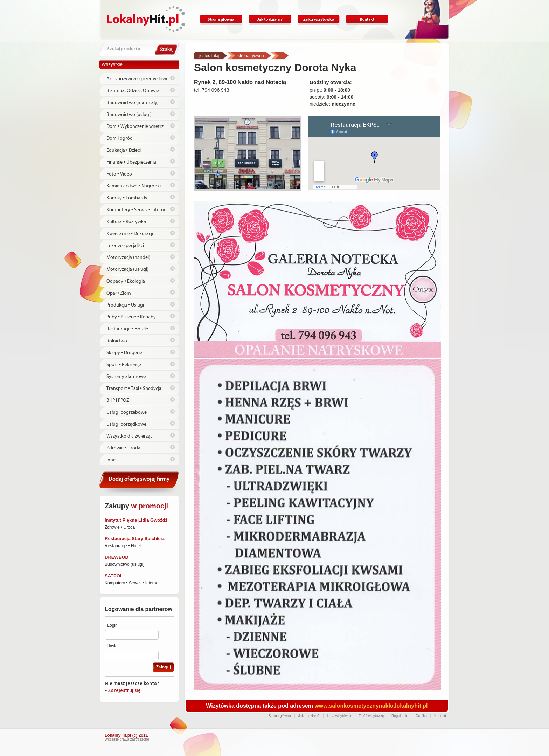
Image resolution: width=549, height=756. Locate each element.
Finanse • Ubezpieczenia (131, 162)
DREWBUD (117, 557)
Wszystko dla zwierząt (129, 436)
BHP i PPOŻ (118, 400)
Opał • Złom (119, 293)
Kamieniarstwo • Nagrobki (134, 186)
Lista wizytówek (339, 716)
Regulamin (400, 716)
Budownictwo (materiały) (133, 103)
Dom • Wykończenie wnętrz (135, 126)
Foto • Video (119, 174)
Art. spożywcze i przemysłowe (137, 79)
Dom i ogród (120, 138)
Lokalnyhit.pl (146, 19)
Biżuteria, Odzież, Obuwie (133, 91)
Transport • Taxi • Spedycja (134, 389)
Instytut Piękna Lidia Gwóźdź (136, 520)
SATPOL (114, 576)
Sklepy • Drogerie (124, 353)
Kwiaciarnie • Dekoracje (130, 234)
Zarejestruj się (124, 691)
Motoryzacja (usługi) (127, 269)
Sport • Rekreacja (124, 365)
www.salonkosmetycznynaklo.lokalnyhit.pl (371, 706)
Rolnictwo (117, 341)
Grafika (421, 716)
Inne (111, 460)
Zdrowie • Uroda (123, 448)
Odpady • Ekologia (126, 281)
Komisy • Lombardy (127, 198)
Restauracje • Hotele (127, 329)
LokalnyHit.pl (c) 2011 (126, 735)
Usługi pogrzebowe (127, 412)
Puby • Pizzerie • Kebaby (131, 317)
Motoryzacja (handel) (128, 257)
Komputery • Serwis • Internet (137, 210)
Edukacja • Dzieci (124, 150)
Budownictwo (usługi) (129, 115)
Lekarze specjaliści (125, 246)
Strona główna (221, 19)
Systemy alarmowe (126, 377)
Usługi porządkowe (126, 424)
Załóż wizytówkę (318, 19)
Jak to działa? (270, 19)
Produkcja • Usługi (125, 305)
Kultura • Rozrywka (126, 222)
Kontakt (367, 19)
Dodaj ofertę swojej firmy (139, 482)
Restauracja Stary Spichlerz (135, 539)
